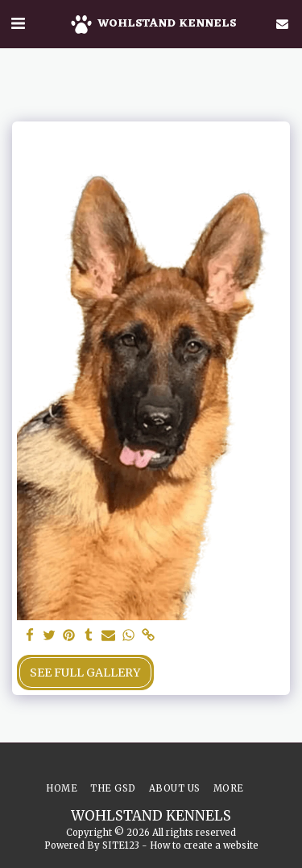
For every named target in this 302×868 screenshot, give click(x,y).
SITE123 (121, 845)
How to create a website (204, 845)
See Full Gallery (85, 673)
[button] (18, 23)
